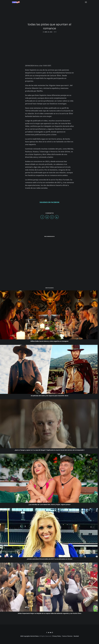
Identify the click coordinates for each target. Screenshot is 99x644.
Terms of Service (67, 636)
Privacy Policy (57, 636)
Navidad (76, 636)
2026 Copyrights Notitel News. (30, 636)
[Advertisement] (50, 259)
